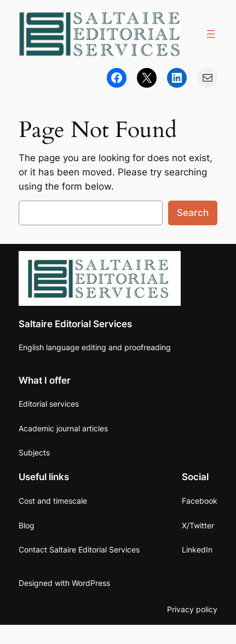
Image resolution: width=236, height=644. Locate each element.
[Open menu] (211, 34)
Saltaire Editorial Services (75, 324)
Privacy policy (192, 609)
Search (193, 213)
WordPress (91, 583)
